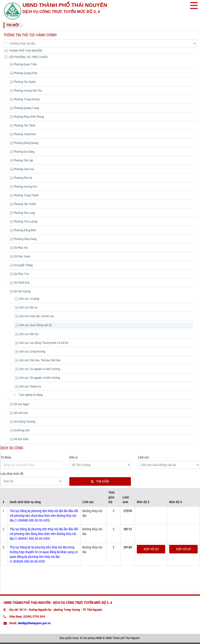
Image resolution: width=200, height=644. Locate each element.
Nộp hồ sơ (151, 549)
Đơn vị (73, 457)
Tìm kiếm (100, 482)
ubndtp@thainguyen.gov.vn (34, 623)
